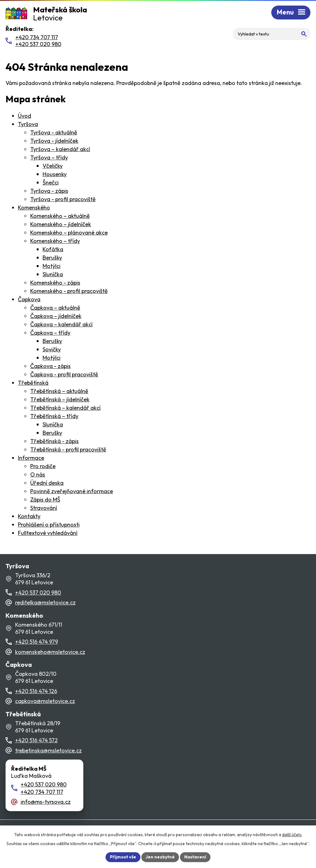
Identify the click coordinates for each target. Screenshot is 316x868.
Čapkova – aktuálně (55, 308)
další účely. (292, 835)
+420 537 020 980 (38, 593)
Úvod (25, 116)
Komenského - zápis (55, 283)
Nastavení (195, 857)
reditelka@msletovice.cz (45, 602)
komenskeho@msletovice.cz (50, 652)
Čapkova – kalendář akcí (61, 324)
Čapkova (29, 299)
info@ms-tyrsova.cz (46, 802)
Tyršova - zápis (49, 191)
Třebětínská (33, 383)
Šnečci (51, 182)
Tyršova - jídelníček (54, 141)
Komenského (34, 207)
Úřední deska (47, 483)
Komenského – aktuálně (60, 216)
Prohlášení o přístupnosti (49, 525)
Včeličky (53, 166)
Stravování (44, 508)
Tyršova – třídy (49, 157)
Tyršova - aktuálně (54, 132)
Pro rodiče (43, 466)
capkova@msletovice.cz (45, 701)
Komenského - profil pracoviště (69, 291)
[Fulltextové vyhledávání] (272, 34)
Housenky (55, 174)
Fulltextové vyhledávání (48, 533)
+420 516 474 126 (36, 691)
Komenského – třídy (55, 241)
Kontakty (29, 516)
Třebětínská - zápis (54, 441)
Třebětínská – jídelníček (60, 399)
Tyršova (28, 124)
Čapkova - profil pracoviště (64, 374)
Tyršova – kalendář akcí (60, 149)
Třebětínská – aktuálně (59, 391)
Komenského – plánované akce (69, 233)
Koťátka (53, 249)
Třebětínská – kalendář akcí (65, 408)
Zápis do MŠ (45, 500)
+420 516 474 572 (36, 740)
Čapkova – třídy (50, 333)
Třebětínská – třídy (54, 416)
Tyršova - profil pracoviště (63, 199)
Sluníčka (53, 274)
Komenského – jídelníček (61, 224)
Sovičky (52, 349)
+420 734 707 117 (42, 792)
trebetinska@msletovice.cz (48, 750)
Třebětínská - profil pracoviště (68, 449)
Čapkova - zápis (50, 366)
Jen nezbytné (160, 857)
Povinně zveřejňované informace (72, 491)
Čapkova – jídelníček (56, 316)
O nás (38, 474)
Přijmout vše (123, 857)
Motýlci (52, 266)
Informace (31, 458)
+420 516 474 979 (37, 642)
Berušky (52, 258)
